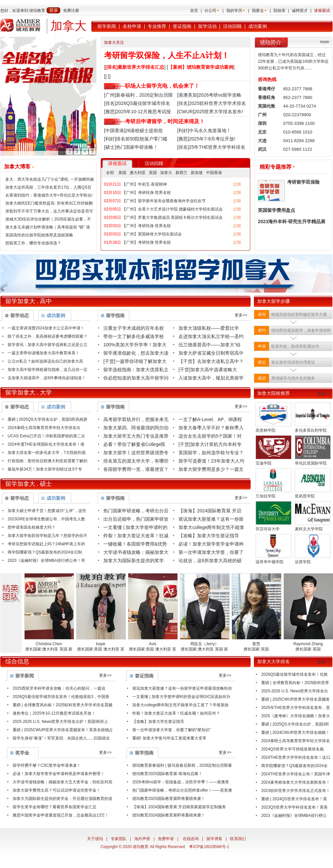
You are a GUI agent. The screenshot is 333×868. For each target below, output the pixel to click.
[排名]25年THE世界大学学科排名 (211, 147)
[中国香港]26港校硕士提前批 (133, 130)
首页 (194, 11)
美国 (122, 173)
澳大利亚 (138, 173)
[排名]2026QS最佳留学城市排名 (137, 103)
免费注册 (71, 11)
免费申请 (166, 839)
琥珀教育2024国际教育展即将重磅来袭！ (169, 815)
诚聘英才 (300, 11)
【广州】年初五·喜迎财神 (144, 184)
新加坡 (197, 173)
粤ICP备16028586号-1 (209, 847)
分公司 (210, 11)
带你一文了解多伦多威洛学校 (134, 336)
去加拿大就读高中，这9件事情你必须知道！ (47, 378)
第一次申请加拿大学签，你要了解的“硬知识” (171, 730)
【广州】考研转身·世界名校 (146, 193)
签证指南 (182, 26)
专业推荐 (157, 26)
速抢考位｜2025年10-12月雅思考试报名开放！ (54, 713)
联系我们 (238, 839)
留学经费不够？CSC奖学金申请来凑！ (47, 765)
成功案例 (258, 26)
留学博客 (214, 839)
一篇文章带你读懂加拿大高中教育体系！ (44, 353)
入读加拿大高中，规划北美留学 (211, 378)
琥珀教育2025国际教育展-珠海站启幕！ (167, 774)
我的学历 (234, 11)
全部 (110, 173)
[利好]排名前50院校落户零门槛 (136, 139)
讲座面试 (322, 11)
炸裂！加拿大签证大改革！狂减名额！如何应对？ (176, 713)
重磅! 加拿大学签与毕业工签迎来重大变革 (169, 738)
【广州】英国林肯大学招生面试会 (152, 234)
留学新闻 (107, 26)
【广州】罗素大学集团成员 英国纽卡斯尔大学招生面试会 (172, 217)
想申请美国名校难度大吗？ (32, 527)
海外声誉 (142, 839)
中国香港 (214, 173)
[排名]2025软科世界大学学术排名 (212, 103)
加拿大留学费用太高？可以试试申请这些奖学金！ (56, 790)
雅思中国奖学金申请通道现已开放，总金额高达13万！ (61, 815)
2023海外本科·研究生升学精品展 (292, 221)
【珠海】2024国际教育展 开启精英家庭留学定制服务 (179, 807)
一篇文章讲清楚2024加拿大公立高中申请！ (46, 328)
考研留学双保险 (303, 182)
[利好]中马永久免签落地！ (204, 130)
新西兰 (181, 173)
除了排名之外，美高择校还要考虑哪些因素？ (48, 336)
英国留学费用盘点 (277, 210)
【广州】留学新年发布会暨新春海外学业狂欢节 (164, 201)
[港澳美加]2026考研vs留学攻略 (209, 95)
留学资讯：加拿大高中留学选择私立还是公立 (48, 345)
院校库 (279, 11)
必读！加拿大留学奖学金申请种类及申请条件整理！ (58, 774)
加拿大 (166, 173)
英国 (153, 173)
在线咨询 (191, 839)
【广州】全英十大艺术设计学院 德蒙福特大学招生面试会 (172, 209)
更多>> (241, 315)
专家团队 (119, 839)
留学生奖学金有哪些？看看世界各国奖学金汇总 (55, 807)
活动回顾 (232, 26)
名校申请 (132, 26)
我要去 (258, 11)
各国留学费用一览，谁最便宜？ (136, 469)
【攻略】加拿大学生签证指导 (209, 536)
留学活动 (207, 26)
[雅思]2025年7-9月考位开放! (206, 139)
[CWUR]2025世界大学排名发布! (210, 112)
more (325, 42)
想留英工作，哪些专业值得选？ (33, 243)
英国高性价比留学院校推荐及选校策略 (39, 235)
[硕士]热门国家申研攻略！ (131, 147)
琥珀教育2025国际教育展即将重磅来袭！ (169, 799)
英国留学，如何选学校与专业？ (211, 453)
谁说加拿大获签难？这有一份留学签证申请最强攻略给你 (182, 688)
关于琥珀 (95, 839)
